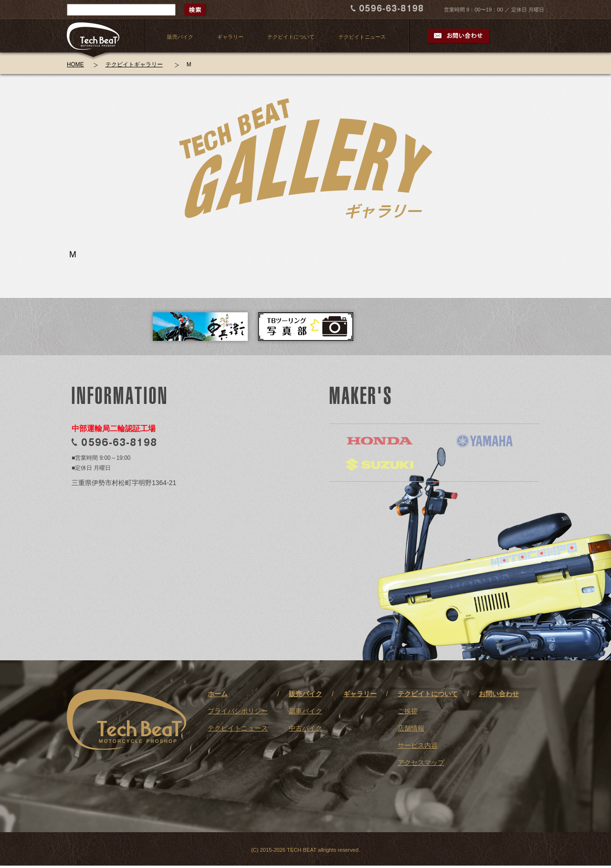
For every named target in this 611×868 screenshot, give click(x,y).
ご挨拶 (408, 711)
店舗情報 (411, 728)
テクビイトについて (291, 37)
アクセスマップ (421, 762)
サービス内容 (418, 745)
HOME (75, 64)
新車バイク (305, 711)
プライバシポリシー (238, 711)
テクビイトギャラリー (134, 64)
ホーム (218, 694)
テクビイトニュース (362, 37)
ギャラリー (230, 37)
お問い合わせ (499, 694)
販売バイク (180, 37)
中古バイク (305, 728)
